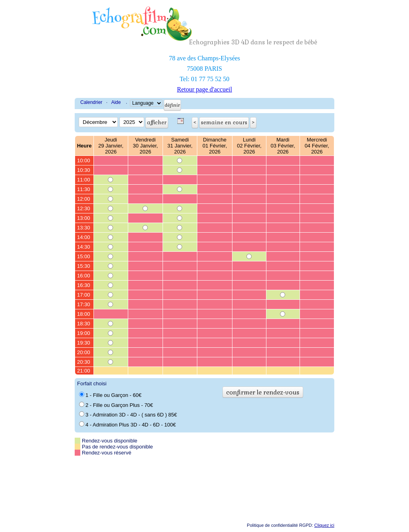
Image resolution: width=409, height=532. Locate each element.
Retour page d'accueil (204, 89)
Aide (116, 102)
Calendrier (91, 102)
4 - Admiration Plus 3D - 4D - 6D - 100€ (127, 424)
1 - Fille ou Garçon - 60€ (110, 395)
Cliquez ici (324, 525)
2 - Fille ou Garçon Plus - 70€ (116, 405)
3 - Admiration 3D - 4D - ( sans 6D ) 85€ (128, 414)
